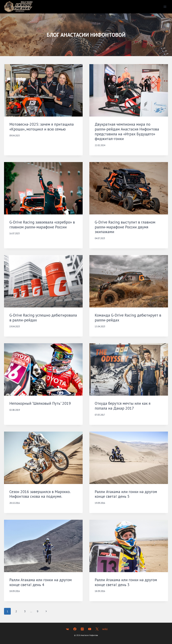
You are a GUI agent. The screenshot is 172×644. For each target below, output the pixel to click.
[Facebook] (75, 629)
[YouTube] (90, 629)
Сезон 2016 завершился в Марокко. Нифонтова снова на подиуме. (40, 494)
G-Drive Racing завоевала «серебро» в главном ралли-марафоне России (42, 225)
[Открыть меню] (165, 7)
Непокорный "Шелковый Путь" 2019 (40, 403)
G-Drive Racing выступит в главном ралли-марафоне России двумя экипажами (125, 227)
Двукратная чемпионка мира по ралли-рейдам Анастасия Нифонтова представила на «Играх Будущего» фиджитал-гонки (127, 131)
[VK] (67, 629)
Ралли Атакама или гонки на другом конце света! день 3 (126, 582)
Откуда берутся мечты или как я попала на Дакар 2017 (123, 406)
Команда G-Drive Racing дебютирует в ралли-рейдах (128, 318)
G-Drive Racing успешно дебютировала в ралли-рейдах (43, 318)
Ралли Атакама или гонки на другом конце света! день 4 (41, 582)
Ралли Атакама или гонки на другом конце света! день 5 (126, 494)
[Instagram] (82, 629)
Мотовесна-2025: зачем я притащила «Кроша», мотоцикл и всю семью (42, 127)
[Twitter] (97, 629)
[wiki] (104, 629)
